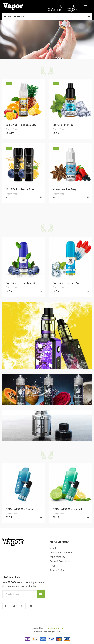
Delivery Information (61, 552)
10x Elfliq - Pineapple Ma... (21, 125)
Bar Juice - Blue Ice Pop (66, 283)
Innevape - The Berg (65, 189)
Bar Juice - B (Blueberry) (20, 283)
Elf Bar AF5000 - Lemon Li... (69, 509)
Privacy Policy (57, 557)
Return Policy (57, 570)
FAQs (52, 566)
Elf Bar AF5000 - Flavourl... (21, 509)
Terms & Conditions (60, 561)
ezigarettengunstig (53, 628)
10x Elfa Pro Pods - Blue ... (21, 189)
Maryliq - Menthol (63, 125)
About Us (54, 548)
